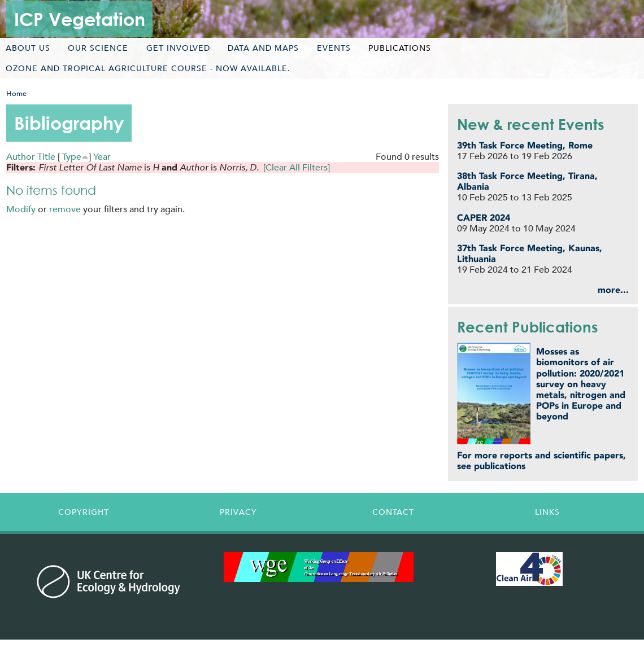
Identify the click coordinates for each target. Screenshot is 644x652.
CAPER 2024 (484, 218)
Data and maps (263, 48)
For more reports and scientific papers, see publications (541, 461)
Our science (98, 48)
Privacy (238, 512)
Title (46, 157)
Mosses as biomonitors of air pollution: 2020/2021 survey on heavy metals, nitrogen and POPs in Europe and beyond (581, 384)
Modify (21, 209)
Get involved (178, 48)
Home (16, 93)
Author (21, 157)
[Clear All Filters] (297, 167)
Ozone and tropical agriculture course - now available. (148, 68)
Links (547, 512)
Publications (400, 48)
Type (72, 157)
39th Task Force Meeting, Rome (525, 145)
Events (334, 48)
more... (613, 290)
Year (102, 157)
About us (28, 48)
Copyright (84, 512)
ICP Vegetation (80, 19)
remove (65, 209)
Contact (393, 512)
